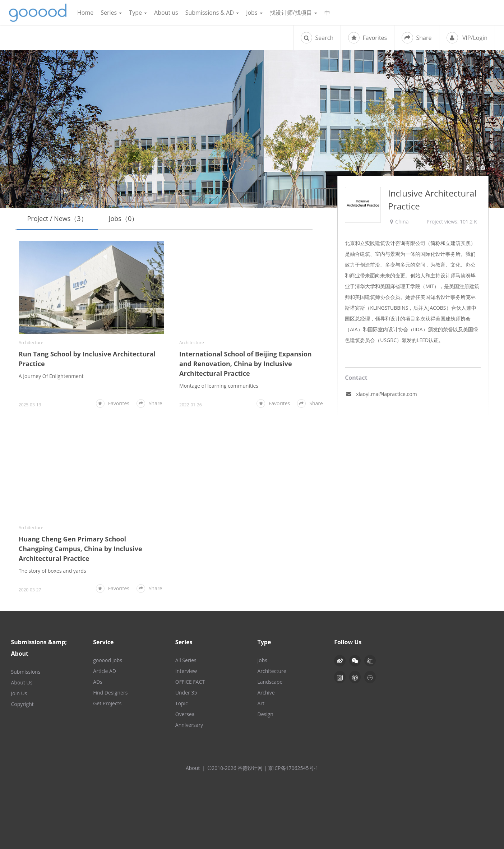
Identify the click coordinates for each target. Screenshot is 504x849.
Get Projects (107, 703)
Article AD (105, 671)
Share (417, 38)
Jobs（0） (124, 218)
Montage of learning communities (219, 386)
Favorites (367, 38)
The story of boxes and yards (52, 571)
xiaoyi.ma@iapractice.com (387, 394)
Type (138, 13)
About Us (22, 682)
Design (265, 714)
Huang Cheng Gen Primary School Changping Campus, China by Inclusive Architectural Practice (80, 549)
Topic (182, 703)
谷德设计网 (38, 13)
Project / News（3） (57, 218)
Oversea (185, 714)
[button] (355, 661)
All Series (186, 660)
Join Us (19, 693)
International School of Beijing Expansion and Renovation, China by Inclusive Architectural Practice (246, 364)
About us (166, 13)
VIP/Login (467, 38)
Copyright (22, 704)
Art (261, 703)
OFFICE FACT (190, 682)
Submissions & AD (212, 13)
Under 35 (186, 693)
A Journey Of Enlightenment (51, 376)
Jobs (254, 13)
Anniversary (189, 725)
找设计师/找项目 (293, 13)
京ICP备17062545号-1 (293, 768)
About (193, 768)
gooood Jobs (108, 660)
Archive (266, 693)
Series (111, 13)
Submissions (26, 672)
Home (85, 13)
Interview (186, 671)
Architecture (31, 343)
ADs (98, 682)
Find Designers (110, 693)
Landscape (270, 682)
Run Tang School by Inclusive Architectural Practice (87, 359)
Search (317, 38)
